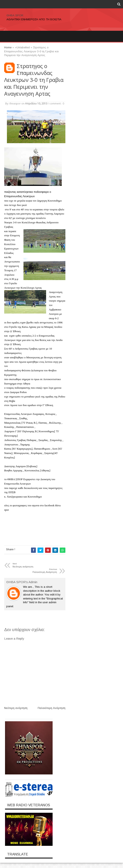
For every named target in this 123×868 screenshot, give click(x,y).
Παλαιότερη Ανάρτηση (52, 708)
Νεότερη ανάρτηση (16, 708)
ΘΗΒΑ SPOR (15, 15)
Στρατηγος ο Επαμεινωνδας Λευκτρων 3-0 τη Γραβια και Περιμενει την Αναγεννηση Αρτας (34, 80)
